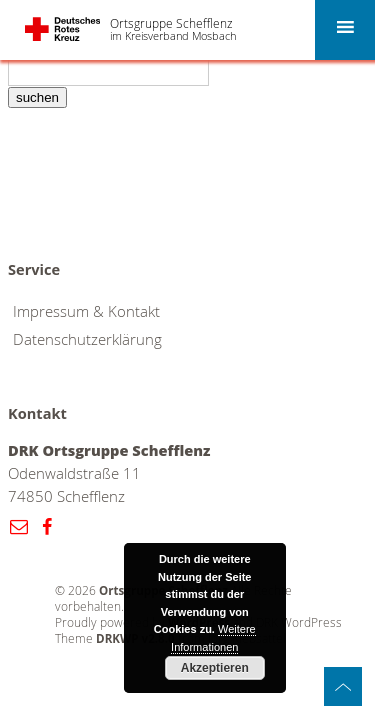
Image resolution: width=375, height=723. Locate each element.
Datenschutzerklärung (87, 339)
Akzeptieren (215, 668)
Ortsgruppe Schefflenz (171, 23)
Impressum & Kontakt (86, 311)
